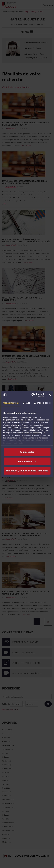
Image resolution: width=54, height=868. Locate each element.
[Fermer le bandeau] (50, 395)
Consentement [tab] (11, 403)
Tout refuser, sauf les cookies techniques (27, 471)
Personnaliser (27, 461)
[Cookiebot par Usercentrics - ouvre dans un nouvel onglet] (33, 395)
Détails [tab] (26, 403)
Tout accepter (27, 452)
